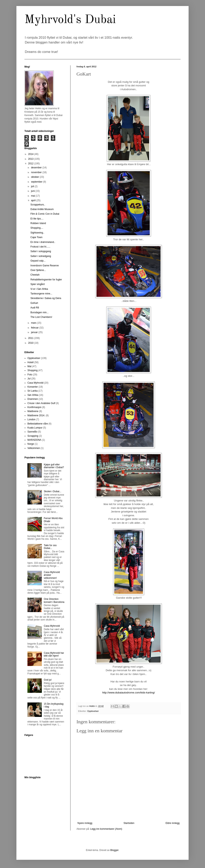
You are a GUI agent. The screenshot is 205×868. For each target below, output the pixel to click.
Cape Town (36, 237)
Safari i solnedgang (41, 256)
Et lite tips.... (37, 219)
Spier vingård (38, 284)
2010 (31, 343)
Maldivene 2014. (36, 415)
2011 (31, 338)
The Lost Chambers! (41, 317)
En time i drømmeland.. (43, 242)
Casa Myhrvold (35, 383)
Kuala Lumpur (35, 428)
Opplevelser (93, 711)
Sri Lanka (33, 391)
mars (34, 323)
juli (33, 186)
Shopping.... (37, 228)
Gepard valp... (38, 261)
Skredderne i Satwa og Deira (46, 298)
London (31, 419)
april (34, 200)
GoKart (34, 303)
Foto (30, 375)
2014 (31, 154)
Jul (29, 379)
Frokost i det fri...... (40, 247)
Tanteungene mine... (41, 294)
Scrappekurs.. (38, 205)
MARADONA (34, 440)
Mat (29, 366)
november (37, 172)
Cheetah (35, 275)
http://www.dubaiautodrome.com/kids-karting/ (128, 693)
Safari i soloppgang (41, 251)
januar (35, 332)
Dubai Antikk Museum (42, 209)
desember (37, 168)
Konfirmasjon (34, 407)
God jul (48, 680)
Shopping (33, 370)
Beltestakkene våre (38, 424)
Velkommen (34, 448)
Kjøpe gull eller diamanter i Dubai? (54, 466)
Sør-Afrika (33, 395)
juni (33, 191)
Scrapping (33, 436)
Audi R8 (35, 308)
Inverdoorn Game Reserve (45, 266)
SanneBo (32, 432)
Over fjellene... (38, 270)
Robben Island (38, 223)
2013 (31, 159)
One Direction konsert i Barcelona (54, 600)
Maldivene (33, 411)
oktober (35, 177)
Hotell (31, 362)
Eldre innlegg (173, 823)
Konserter (33, 387)
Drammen (33, 399)
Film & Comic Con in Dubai (45, 214)
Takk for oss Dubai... (50, 547)
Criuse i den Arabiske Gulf (41, 403)
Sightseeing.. (37, 233)
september (37, 182)
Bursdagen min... (40, 312)
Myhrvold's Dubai (70, 20)
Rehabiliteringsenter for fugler (46, 280)
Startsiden (129, 823)
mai (33, 196)
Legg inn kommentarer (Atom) (106, 829)
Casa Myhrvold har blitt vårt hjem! (54, 654)
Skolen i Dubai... (53, 491)
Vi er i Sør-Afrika (39, 289)
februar (35, 328)
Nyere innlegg (85, 823)
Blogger (114, 850)
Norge (31, 444)
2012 (31, 164)
